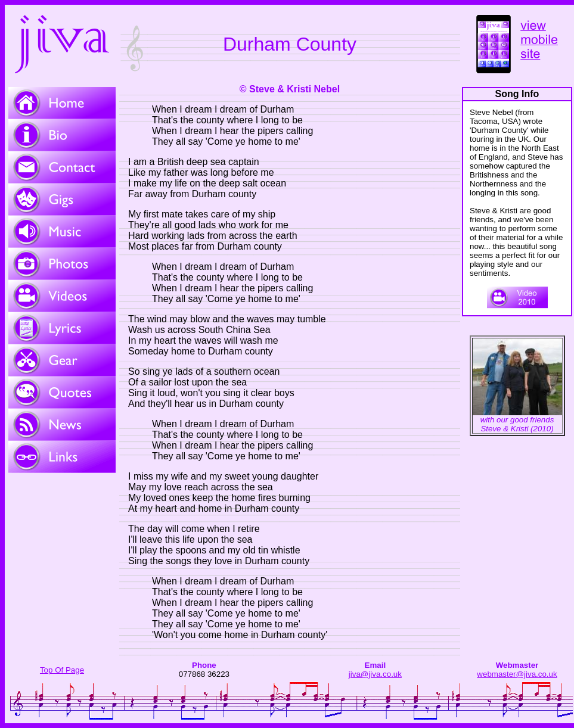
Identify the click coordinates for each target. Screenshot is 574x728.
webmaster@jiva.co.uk (517, 674)
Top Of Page (62, 670)
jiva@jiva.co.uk (375, 674)
